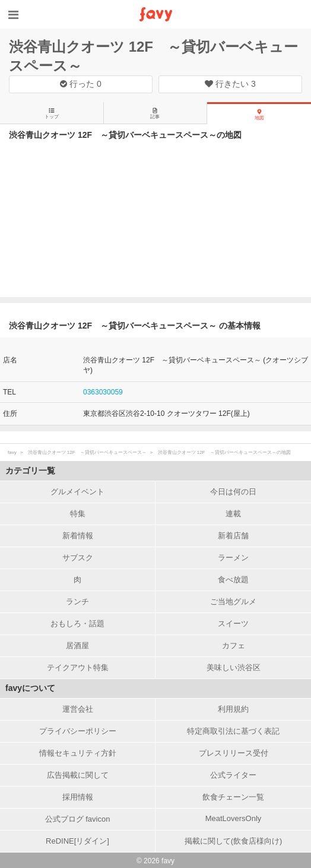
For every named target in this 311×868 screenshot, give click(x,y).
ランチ (77, 602)
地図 (259, 115)
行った (81, 84)
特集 (78, 514)
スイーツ (233, 624)
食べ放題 (233, 580)
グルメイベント (77, 492)
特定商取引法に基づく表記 (233, 731)
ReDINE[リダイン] (77, 841)
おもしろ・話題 (77, 624)
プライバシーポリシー (78, 731)
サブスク (78, 558)
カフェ (234, 646)
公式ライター (233, 775)
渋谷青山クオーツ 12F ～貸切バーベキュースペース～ (87, 452)
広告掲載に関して (78, 775)
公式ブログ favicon (78, 819)
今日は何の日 (233, 492)
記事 (155, 113)
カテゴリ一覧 (30, 471)
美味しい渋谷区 (234, 667)
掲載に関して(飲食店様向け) (234, 841)
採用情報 (78, 797)
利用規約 (233, 709)
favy (12, 452)
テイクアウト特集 (78, 667)
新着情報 (78, 536)
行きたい (230, 84)
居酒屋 (77, 646)
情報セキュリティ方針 (78, 753)
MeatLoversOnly (234, 818)
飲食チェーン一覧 (233, 797)
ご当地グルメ (233, 602)
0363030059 (103, 392)
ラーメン (233, 558)
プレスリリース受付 (234, 753)
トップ (52, 113)
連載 (233, 514)
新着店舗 (233, 536)
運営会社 (78, 709)
